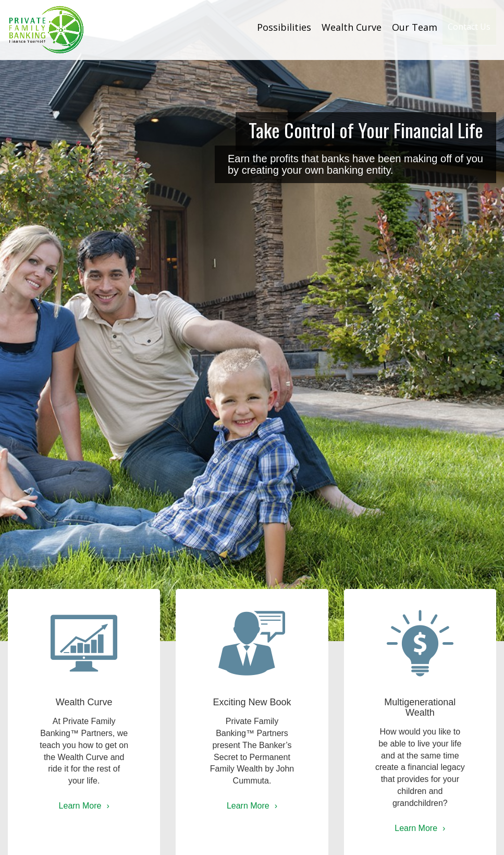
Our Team (393, 27)
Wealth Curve (330, 27)
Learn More (80, 806)
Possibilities (263, 27)
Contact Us (459, 27)
